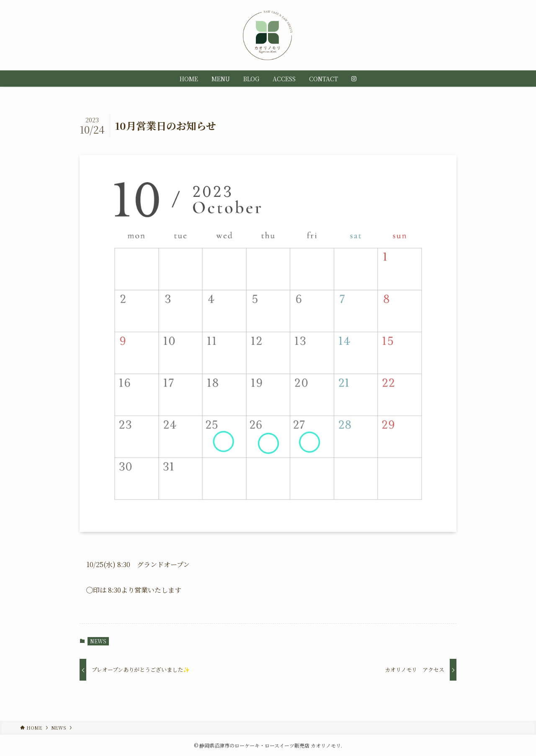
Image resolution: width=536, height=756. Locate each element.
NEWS (98, 641)
